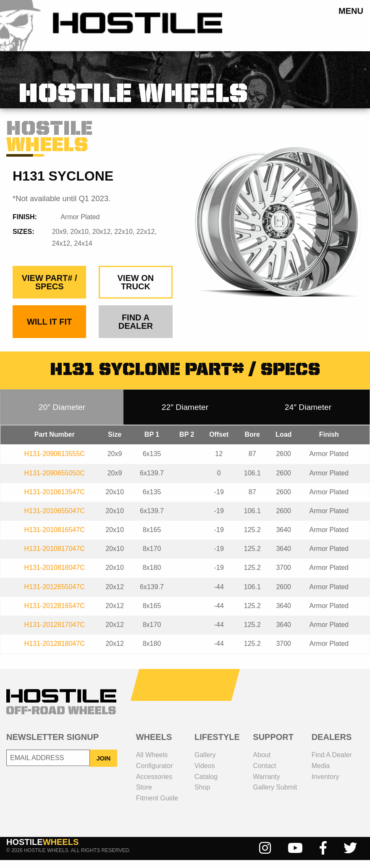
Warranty (266, 784)
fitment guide (157, 806)
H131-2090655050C (55, 481)
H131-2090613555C (55, 462)
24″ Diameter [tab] (308, 415)
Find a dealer (332, 763)
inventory (325, 784)
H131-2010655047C (55, 519)
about (262, 763)
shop (202, 795)
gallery (205, 763)
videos (205, 774)
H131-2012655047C (55, 595)
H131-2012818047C (55, 652)
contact (264, 774)
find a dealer (136, 330)
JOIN (104, 766)
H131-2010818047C (55, 576)
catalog (206, 784)
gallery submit (275, 795)
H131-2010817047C (55, 557)
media (321, 774)
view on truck (136, 290)
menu (351, 11)
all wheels (152, 763)
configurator (155, 774)
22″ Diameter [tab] (185, 415)
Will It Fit (49, 330)
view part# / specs (50, 290)
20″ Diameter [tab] (62, 415)
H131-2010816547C (55, 538)
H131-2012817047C (55, 633)
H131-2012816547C (55, 614)
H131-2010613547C (55, 500)
